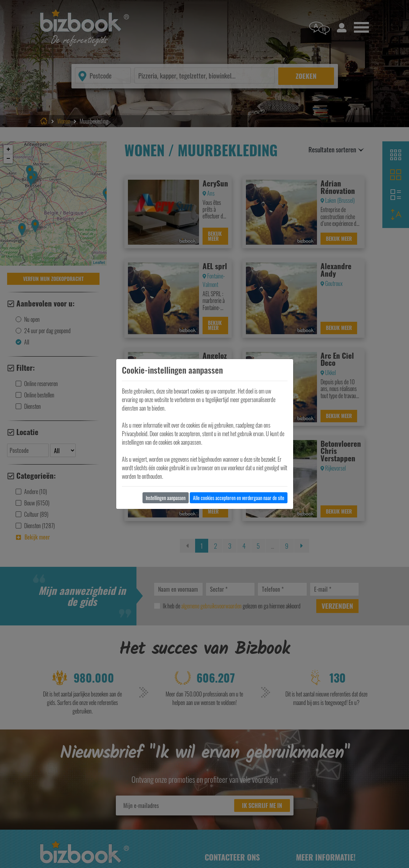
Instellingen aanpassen (166, 498)
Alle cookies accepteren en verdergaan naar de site (239, 498)
